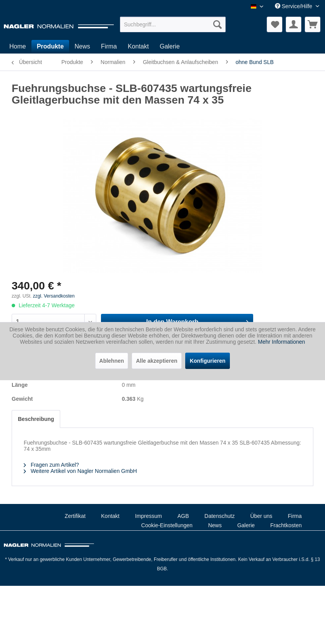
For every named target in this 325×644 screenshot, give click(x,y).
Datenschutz (220, 516)
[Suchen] (217, 24)
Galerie (246, 525)
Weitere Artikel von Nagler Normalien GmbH (80, 471)
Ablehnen (112, 361)
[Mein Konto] (294, 24)
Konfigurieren (208, 361)
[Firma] (109, 47)
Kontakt (110, 516)
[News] (82, 47)
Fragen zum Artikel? (51, 465)
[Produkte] (50, 47)
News (215, 525)
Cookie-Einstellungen (167, 525)
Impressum (149, 516)
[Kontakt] (138, 47)
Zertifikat (75, 516)
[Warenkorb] (313, 24)
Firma (295, 516)
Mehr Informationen (281, 342)
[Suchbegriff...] (173, 24)
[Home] (18, 47)
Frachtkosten (286, 525)
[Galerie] (170, 47)
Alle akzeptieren (157, 361)
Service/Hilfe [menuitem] (294, 6)
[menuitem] (173, 24)
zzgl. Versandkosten (54, 296)
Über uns (261, 516)
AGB (183, 516)
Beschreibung (36, 419)
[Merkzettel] (275, 24)
